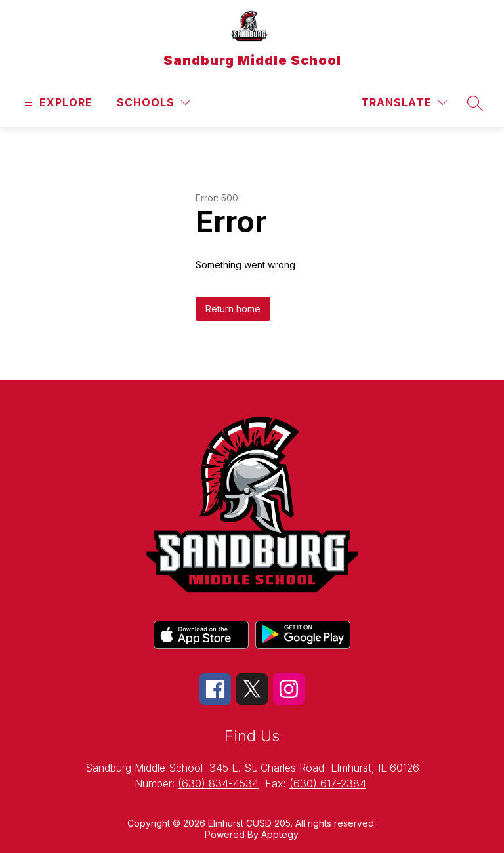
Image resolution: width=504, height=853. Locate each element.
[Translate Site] (404, 103)
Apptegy (280, 834)
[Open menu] (57, 103)
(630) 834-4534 (218, 783)
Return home (233, 309)
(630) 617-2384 (328, 783)
